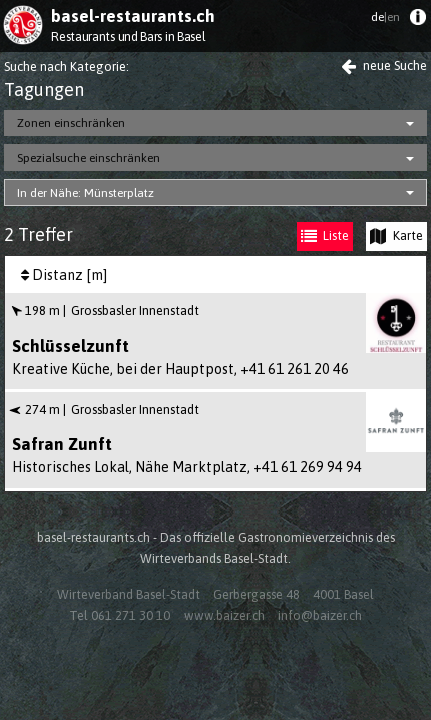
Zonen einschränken (71, 123)
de (385, 17)
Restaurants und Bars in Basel (128, 36)
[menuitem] (417, 21)
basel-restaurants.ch (133, 16)
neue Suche (383, 65)
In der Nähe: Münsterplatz (85, 193)
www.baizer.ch (224, 615)
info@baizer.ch (320, 615)
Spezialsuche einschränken (88, 158)
